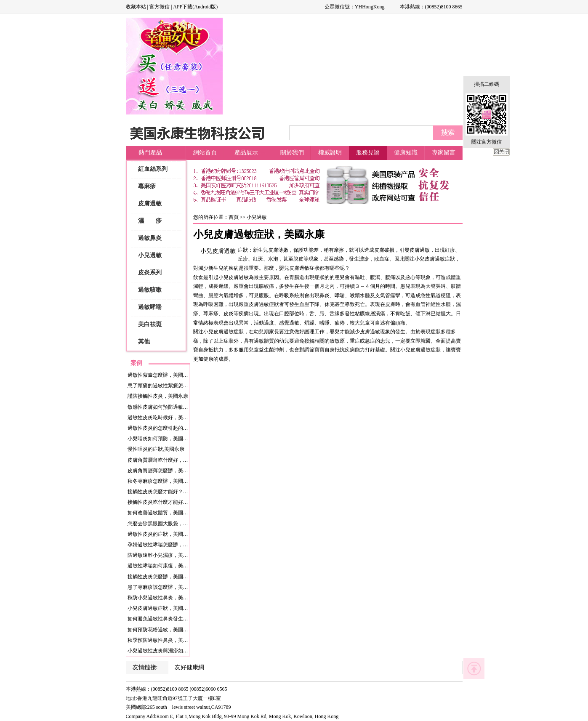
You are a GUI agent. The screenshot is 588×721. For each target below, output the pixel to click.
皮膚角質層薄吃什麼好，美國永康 (165, 460)
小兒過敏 (150, 255)
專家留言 (444, 153)
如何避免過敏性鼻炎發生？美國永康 (168, 619)
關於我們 (292, 153)
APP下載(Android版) (195, 7)
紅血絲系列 (153, 169)
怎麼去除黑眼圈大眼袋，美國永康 (165, 524)
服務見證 (368, 153)
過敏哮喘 (150, 307)
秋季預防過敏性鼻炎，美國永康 (163, 640)
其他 (144, 342)
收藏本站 (136, 7)
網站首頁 (205, 153)
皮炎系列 (150, 273)
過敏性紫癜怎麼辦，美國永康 (160, 375)
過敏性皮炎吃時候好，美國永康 (163, 418)
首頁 (234, 217)
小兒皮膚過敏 (218, 251)
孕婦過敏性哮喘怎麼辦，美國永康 (165, 545)
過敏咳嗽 (150, 290)
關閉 (501, 152)
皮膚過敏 (150, 204)
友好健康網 (189, 667)
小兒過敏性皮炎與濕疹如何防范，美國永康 (176, 651)
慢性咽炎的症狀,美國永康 (156, 449)
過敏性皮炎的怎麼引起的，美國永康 (168, 428)
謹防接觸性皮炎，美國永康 (158, 396)
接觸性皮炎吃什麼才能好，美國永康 (168, 502)
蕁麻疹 (147, 186)
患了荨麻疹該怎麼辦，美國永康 (163, 587)
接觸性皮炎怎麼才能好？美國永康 (165, 492)
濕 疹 (150, 221)
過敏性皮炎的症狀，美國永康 (160, 534)
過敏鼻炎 (150, 238)
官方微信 (160, 7)
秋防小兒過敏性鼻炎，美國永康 (163, 598)
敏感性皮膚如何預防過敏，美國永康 (168, 407)
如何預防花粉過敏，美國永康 (160, 630)
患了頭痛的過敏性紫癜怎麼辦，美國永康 (173, 386)
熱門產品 (150, 153)
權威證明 (330, 153)
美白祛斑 (150, 324)
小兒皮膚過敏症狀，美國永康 (160, 608)
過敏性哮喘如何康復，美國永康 (163, 566)
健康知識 (406, 153)
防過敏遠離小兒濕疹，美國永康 (163, 555)
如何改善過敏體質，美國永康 (160, 513)
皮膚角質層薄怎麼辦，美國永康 (163, 471)
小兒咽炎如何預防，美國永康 (160, 439)
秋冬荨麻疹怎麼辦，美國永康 (160, 481)
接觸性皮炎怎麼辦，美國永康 (160, 577)
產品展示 (246, 153)
